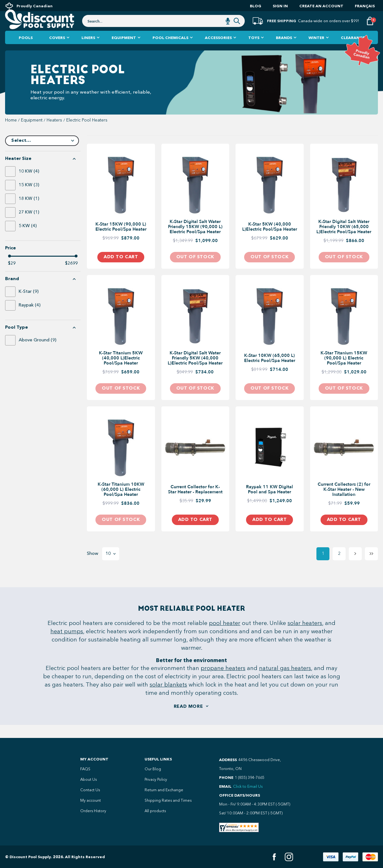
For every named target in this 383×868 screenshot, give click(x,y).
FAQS (85, 769)
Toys (254, 51)
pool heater (225, 636)
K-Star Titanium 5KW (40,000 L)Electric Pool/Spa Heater (121, 371)
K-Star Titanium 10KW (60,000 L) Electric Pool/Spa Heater (121, 503)
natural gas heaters (285, 681)
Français (365, 6)
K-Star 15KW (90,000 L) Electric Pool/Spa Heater (121, 240)
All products (155, 811)
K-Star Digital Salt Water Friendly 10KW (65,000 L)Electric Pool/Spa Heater (344, 240)
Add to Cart (121, 270)
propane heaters (223, 681)
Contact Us (90, 790)
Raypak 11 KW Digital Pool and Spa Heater (269, 503)
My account (91, 800)
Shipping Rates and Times (168, 800)
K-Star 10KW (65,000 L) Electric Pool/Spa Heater (270, 371)
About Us (88, 779)
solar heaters (305, 636)
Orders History (93, 811)
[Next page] (355, 567)
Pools (26, 51)
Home (11, 133)
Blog (256, 6)
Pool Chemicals (170, 51)
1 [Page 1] (323, 566)
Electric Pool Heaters (87, 133)
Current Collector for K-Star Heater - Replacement (195, 503)
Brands (284, 51)
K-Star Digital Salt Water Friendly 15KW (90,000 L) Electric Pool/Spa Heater (195, 240)
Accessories (218, 51)
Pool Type (16, 340)
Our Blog (153, 769)
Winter (316, 51)
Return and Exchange (164, 790)
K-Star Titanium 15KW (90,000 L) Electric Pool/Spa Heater (344, 371)
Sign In (280, 6)
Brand (12, 292)
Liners (88, 51)
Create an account (321, 6)
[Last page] (371, 567)
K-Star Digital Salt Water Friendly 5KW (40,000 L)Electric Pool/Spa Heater (195, 371)
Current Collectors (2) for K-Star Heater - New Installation (344, 503)
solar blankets (168, 698)
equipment (32, 133)
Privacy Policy (156, 779)
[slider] (10, 269)
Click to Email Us (248, 786)
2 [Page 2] (339, 566)
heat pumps (67, 644)
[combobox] (163, 29)
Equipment (124, 51)
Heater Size (18, 172)
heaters (54, 133)
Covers (57, 51)
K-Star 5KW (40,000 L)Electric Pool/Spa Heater (270, 240)
